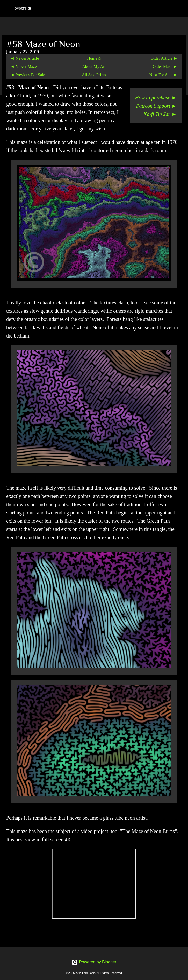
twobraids (23, 8)
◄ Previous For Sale (28, 75)
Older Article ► (164, 58)
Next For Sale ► (164, 75)
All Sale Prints (94, 75)
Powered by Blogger (94, 962)
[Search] (181, 8)
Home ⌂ (94, 58)
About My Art (94, 66)
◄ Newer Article (25, 58)
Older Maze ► (165, 66)
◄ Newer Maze (24, 66)
